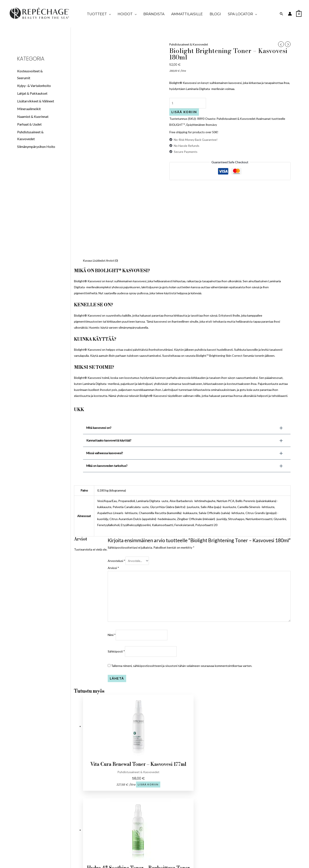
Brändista (191, 804)
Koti (191, 798)
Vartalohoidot (263, 813)
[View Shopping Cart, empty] (299, 14)
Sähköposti (116, 580)
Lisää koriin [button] (126, 720)
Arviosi (113, 494)
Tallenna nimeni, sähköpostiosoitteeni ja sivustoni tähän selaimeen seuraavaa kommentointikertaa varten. (182, 594)
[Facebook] (41, 800)
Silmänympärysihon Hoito (36, 146)
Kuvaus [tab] (88, 186)
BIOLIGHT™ (178, 125)
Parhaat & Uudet (29, 124)
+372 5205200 (46, 808)
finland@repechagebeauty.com (46, 814)
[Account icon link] (290, 14)
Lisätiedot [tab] (101, 186)
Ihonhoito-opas (263, 820)
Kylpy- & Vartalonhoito (34, 86)
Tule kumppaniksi (118, 811)
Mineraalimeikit (29, 109)
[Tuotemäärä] (189, 104)
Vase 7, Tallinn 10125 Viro (46, 821)
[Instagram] (51, 800)
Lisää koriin (184, 113)
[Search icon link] (282, 14)
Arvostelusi (117, 486)
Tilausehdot (118, 798)
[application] (109, 14)
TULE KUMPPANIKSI (191, 811)
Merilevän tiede (263, 826)
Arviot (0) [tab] (114, 186)
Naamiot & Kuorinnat (33, 116)
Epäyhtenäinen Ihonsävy (204, 125)
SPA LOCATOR (191, 824)
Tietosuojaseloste (118, 804)
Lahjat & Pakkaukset (32, 93)
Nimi (112, 563)
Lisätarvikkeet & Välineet (36, 101)
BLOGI (191, 817)
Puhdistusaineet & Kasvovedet (190, 44)
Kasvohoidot (263, 807)
